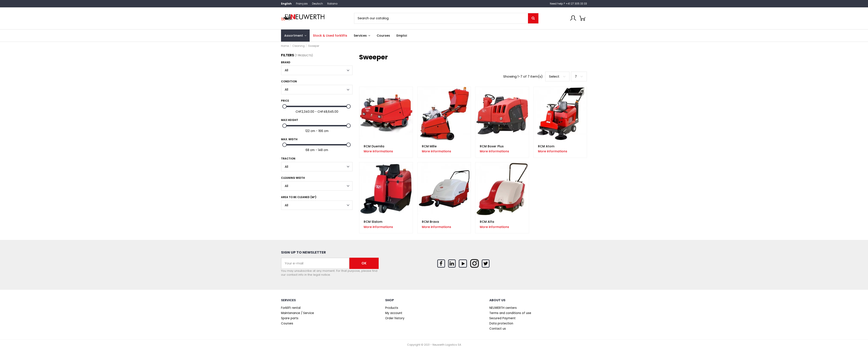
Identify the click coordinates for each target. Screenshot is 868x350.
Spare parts (290, 318)
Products (392, 308)
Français (302, 4)
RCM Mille (429, 146)
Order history (395, 318)
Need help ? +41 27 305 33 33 (568, 4)
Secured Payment (502, 318)
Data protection (501, 324)
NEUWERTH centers (503, 308)
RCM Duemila (374, 146)
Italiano (332, 4)
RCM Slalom (373, 222)
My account (394, 313)
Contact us (498, 329)
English (286, 4)
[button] (362, 36)
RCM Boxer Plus (492, 146)
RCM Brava (430, 222)
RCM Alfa (487, 222)
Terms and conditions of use (510, 313)
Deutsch (317, 4)
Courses (287, 324)
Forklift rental (291, 308)
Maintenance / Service (298, 313)
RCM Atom (546, 146)
